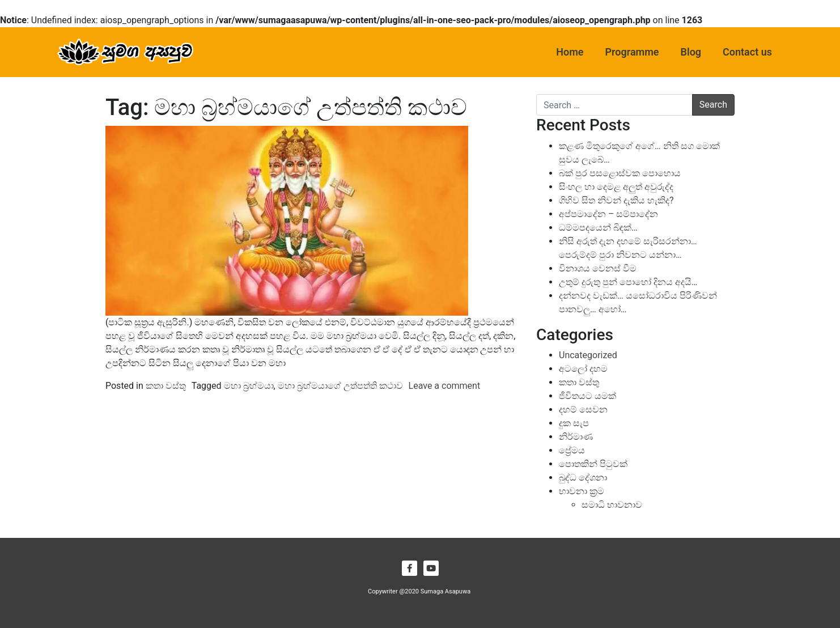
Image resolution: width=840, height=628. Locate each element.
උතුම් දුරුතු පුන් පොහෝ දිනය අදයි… (628, 282)
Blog (691, 52)
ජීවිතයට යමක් (587, 396)
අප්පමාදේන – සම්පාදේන (608, 214)
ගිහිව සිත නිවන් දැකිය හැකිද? (616, 200)
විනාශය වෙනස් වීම (598, 268)
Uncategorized (588, 355)
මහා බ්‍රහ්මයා (249, 386)
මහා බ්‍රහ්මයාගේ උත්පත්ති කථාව (340, 386)
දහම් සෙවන (583, 410)
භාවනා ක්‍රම (582, 491)
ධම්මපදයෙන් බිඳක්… (598, 228)
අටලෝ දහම (583, 369)
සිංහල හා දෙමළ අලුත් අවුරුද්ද (616, 187)
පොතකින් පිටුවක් (593, 464)
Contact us (747, 52)
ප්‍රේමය (572, 450)
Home (570, 52)
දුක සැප (574, 423)
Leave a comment (445, 386)
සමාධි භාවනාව (612, 505)
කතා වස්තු (166, 386)
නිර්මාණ (576, 437)
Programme (632, 52)
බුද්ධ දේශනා (583, 478)
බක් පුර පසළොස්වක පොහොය (620, 173)
